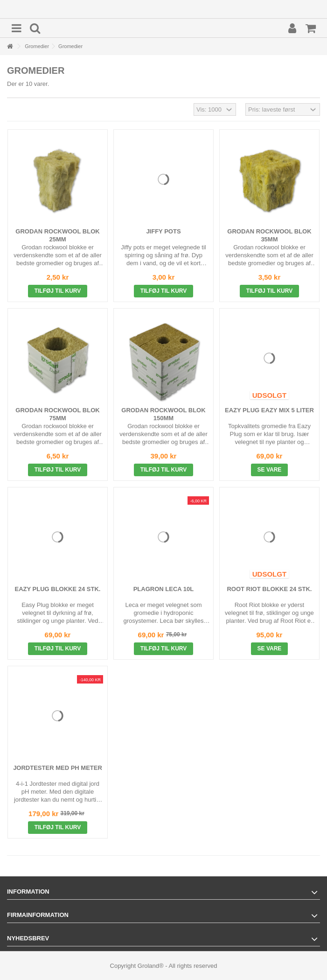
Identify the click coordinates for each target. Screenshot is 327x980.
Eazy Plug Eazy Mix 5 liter (269, 410)
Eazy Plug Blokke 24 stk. (58, 589)
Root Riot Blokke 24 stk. (269, 589)
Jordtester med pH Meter (58, 768)
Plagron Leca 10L (164, 589)
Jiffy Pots (163, 231)
